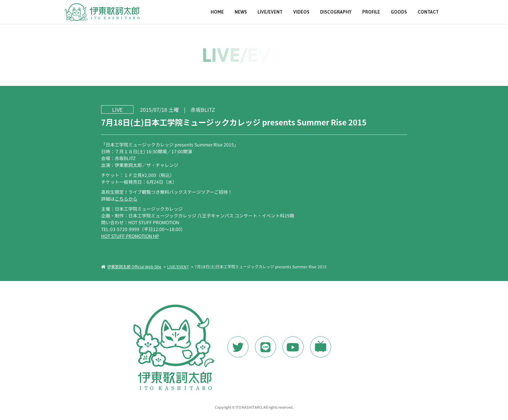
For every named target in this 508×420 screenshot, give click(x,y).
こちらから (126, 198)
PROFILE (371, 12)
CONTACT (428, 12)
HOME (217, 12)
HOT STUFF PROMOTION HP (130, 236)
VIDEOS (301, 12)
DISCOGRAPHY (336, 12)
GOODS (399, 12)
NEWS (241, 12)
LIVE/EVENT (270, 12)
